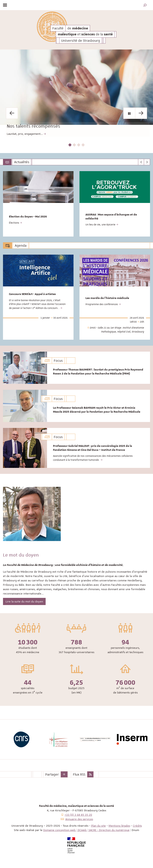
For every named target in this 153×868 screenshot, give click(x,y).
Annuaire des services (79, 819)
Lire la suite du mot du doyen (24, 601)
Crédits (137, 826)
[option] (76, 93)
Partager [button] (52, 774)
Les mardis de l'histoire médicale (107, 298)
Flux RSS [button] (79, 774)
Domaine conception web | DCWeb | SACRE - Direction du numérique (86, 830)
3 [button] (79, 145)
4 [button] (83, 145)
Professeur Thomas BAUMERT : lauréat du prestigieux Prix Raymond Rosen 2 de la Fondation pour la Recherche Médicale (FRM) (98, 372)
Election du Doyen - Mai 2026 (28, 217)
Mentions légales (119, 826)
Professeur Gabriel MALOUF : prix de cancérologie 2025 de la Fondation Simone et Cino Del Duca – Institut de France (93, 448)
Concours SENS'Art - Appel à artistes (32, 294)
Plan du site (98, 826)
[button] (145, 5)
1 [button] (70, 145)
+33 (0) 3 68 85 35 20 (78, 815)
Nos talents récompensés (63, 121)
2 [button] (74, 145)
